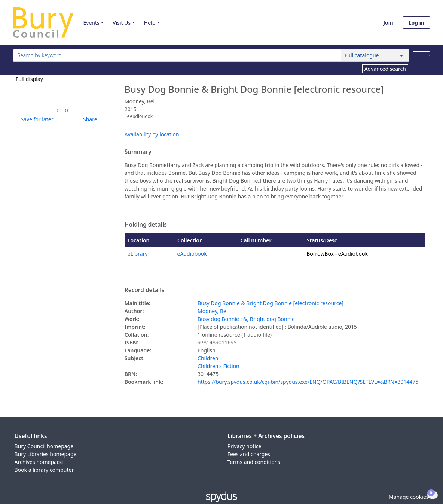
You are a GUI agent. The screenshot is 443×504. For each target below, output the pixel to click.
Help (150, 23)
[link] (58, 110)
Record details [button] (144, 290)
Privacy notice (245, 446)
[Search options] (375, 55)
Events (91, 23)
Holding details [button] (146, 225)
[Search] (421, 54)
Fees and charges (249, 454)
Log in (416, 23)
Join (388, 23)
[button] (36, 119)
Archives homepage (39, 462)
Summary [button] (138, 152)
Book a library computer (44, 470)
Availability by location (152, 134)
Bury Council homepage (44, 446)
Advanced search (385, 69)
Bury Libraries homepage (46, 454)
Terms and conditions (254, 462)
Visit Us (122, 23)
